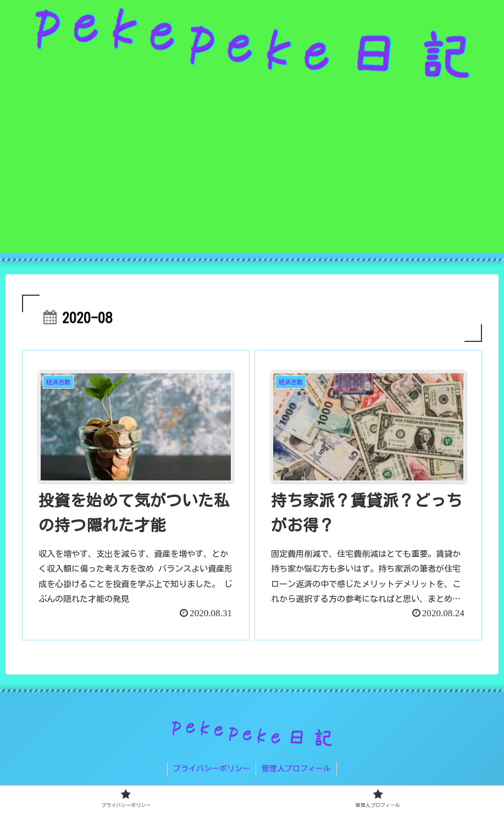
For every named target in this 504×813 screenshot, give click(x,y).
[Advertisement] (252, 176)
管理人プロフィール (296, 768)
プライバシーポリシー (212, 768)
